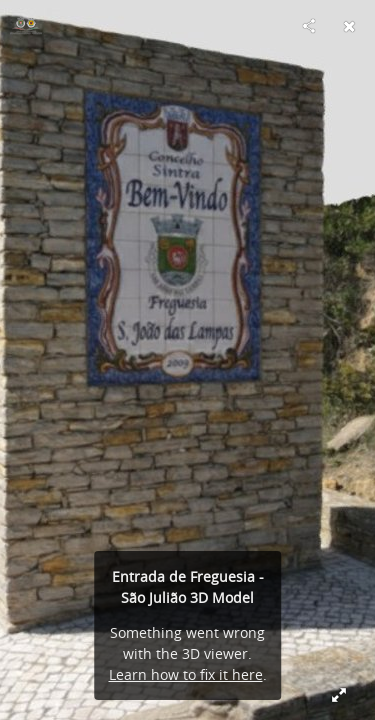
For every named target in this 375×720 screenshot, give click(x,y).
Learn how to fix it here (186, 674)
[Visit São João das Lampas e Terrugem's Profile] (26, 26)
